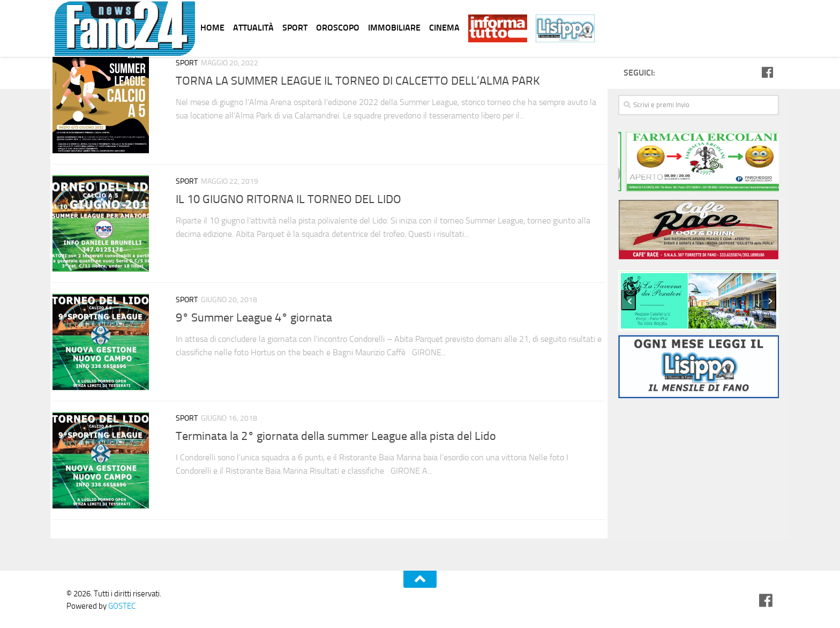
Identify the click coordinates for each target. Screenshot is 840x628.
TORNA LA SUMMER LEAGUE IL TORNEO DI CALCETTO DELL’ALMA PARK (358, 81)
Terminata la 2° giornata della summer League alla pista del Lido (336, 436)
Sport (187, 63)
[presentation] (628, 300)
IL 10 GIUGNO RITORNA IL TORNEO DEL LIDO (288, 199)
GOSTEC (121, 606)
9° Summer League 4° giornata (254, 318)
